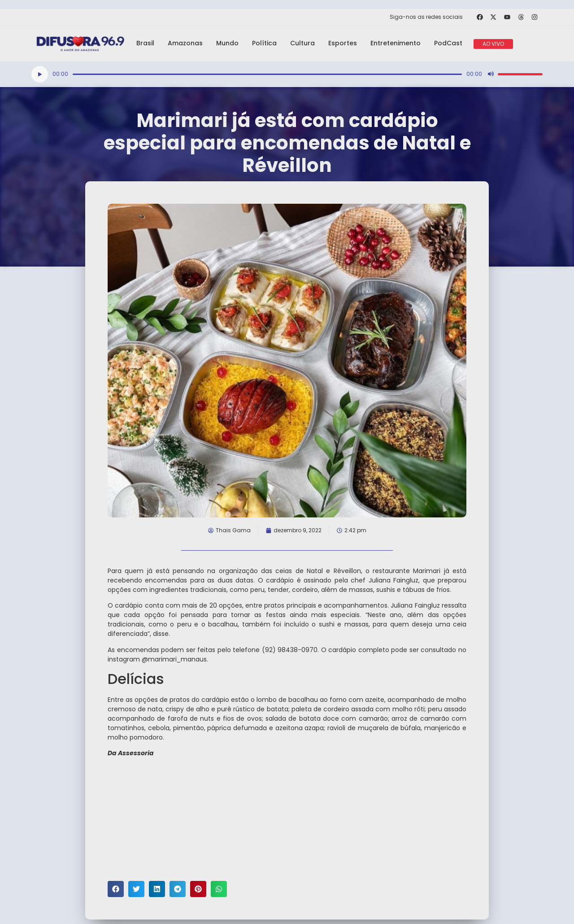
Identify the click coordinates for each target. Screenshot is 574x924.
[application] (287, 74)
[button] (116, 889)
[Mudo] (491, 74)
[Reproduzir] (40, 74)
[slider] (267, 74)
